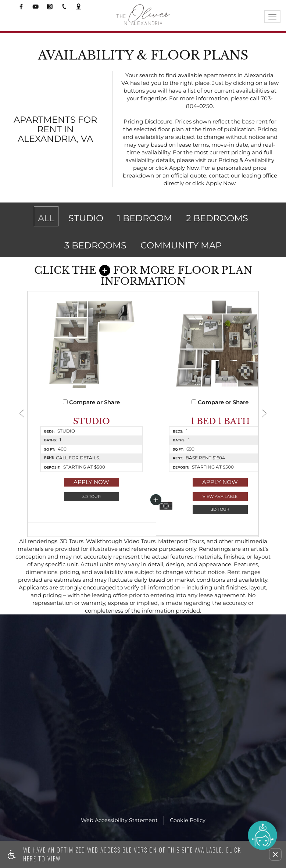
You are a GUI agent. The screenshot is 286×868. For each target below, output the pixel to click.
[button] (275, 854)
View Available (192, 508)
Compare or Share (82, 414)
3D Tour (82, 508)
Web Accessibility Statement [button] (119, 837)
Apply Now (82, 494)
